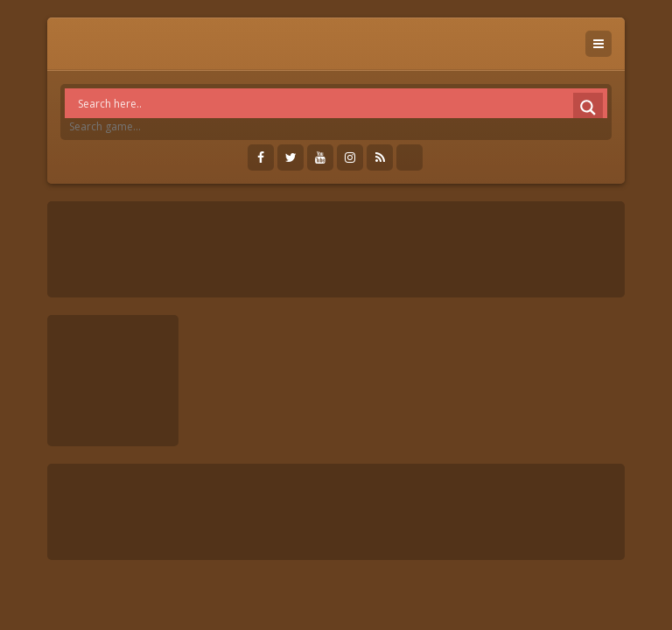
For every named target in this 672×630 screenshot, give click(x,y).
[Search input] (340, 103)
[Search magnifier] (588, 108)
